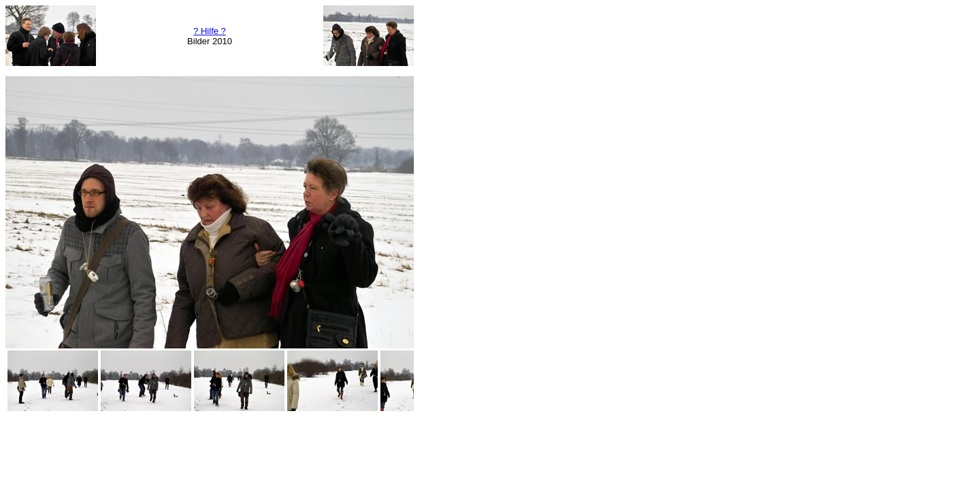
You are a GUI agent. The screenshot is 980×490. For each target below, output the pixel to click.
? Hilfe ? (210, 31)
